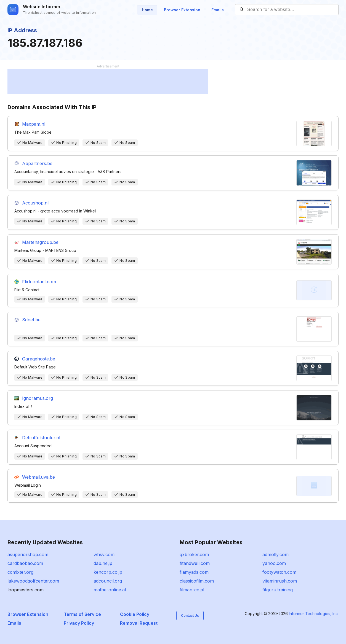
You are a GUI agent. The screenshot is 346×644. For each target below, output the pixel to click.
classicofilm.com (197, 581)
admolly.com (276, 554)
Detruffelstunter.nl (41, 438)
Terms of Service (82, 614)
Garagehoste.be (39, 359)
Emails (218, 10)
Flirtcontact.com (39, 282)
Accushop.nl (35, 203)
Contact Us (190, 615)
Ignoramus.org (38, 398)
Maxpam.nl (34, 124)
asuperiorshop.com (28, 554)
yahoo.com (274, 563)
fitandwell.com (195, 563)
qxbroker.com (194, 554)
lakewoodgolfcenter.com (33, 581)
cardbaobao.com (25, 563)
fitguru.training (278, 590)
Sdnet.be (31, 320)
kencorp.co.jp (108, 572)
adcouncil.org (108, 581)
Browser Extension (182, 10)
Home (147, 10)
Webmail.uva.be (38, 477)
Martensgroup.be (40, 242)
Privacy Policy (79, 623)
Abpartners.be (37, 163)
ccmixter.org (20, 572)
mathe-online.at (110, 590)
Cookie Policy (135, 614)
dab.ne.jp (103, 563)
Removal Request (139, 623)
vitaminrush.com (280, 581)
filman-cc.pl (192, 590)
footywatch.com (279, 572)
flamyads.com (194, 572)
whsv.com (104, 554)
